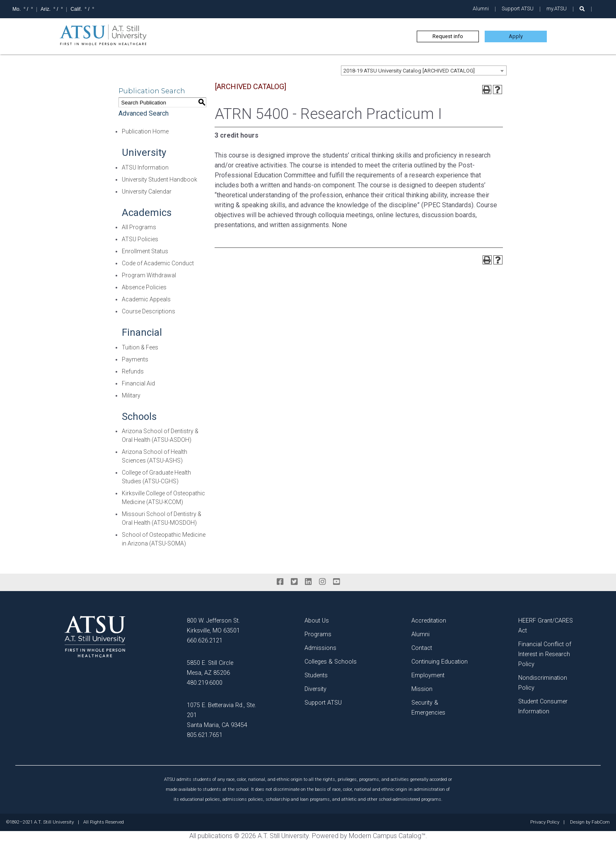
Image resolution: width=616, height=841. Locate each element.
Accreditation (429, 621)
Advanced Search (144, 113)
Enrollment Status (145, 251)
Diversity (315, 689)
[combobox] (424, 70)
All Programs (139, 227)
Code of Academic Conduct (158, 263)
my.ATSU (557, 8)
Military (131, 395)
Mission (422, 689)
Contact (422, 648)
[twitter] (294, 582)
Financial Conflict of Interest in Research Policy (545, 654)
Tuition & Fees (140, 347)
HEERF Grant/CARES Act (546, 626)
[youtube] (336, 582)
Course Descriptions (149, 311)
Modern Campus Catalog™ (387, 836)
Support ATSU (518, 8)
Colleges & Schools (331, 662)
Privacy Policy (545, 822)
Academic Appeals (146, 299)
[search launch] (582, 9)
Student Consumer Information (543, 706)
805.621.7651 (205, 735)
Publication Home (145, 131)
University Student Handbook (159, 179)
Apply (516, 36)
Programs (318, 634)
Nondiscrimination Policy (543, 683)
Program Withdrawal (149, 275)
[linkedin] (308, 582)
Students (316, 675)
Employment (428, 675)
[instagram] (322, 582)
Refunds (133, 371)
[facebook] (280, 582)
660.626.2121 (205, 641)
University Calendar (147, 191)
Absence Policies (144, 287)
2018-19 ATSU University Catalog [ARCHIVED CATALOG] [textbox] (409, 71)
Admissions (320, 648)
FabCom (601, 822)
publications (215, 836)
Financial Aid (138, 383)
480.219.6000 (205, 683)
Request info (448, 36)
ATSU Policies (140, 239)
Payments (135, 359)
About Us (317, 621)
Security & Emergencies (428, 708)
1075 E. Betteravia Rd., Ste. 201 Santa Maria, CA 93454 (221, 715)
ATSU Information (145, 167)
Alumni (481, 8)
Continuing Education (440, 662)
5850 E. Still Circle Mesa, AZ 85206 (210, 668)
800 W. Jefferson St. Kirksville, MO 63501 (213, 626)
